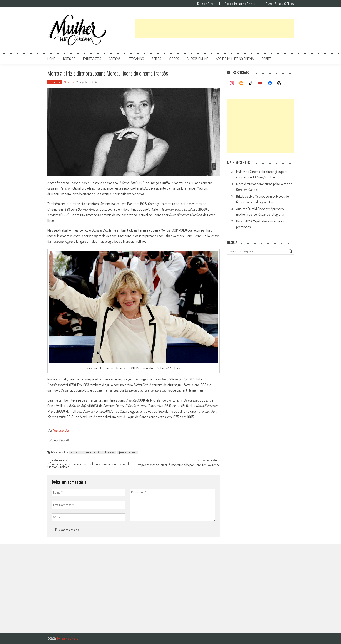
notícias (69, 59)
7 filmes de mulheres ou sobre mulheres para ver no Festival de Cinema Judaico (89, 466)
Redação (69, 82)
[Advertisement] (214, 29)
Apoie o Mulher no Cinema (240, 4)
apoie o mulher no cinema (235, 59)
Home (51, 59)
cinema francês (91, 452)
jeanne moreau (127, 452)
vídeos (174, 59)
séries (156, 59)
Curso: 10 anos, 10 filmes (280, 4)
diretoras (109, 452)
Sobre (266, 59)
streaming (136, 59)
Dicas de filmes (206, 4)
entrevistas (92, 59)
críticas (115, 59)
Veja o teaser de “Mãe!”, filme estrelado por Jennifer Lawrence (179, 465)
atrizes (74, 452)
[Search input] (258, 251)
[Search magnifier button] (291, 251)
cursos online (197, 59)
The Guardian (61, 430)
